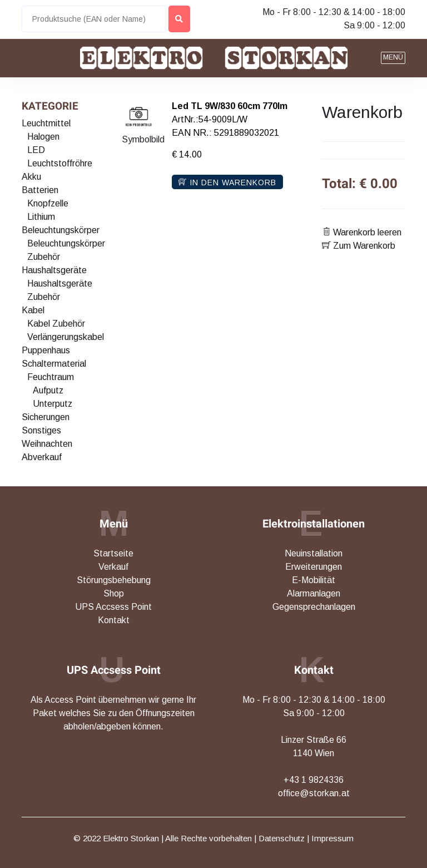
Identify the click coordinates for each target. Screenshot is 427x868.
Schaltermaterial (54, 364)
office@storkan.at (314, 793)
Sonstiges (41, 430)
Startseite (113, 553)
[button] (393, 58)
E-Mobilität (314, 580)
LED (36, 150)
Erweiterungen (314, 567)
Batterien (40, 190)
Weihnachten (47, 444)
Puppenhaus (46, 350)
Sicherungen (46, 417)
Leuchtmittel (46, 123)
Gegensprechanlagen (314, 607)
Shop (114, 593)
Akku (31, 177)
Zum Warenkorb (359, 246)
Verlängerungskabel (66, 337)
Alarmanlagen (314, 593)
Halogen (43, 137)
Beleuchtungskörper (61, 230)
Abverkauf (42, 457)
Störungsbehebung (114, 580)
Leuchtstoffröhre (60, 163)
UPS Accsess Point (113, 607)
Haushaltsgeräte (54, 270)
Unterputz (53, 404)
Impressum (332, 838)
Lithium (41, 217)
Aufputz (48, 390)
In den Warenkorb (227, 183)
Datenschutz (282, 838)
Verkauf (113, 567)
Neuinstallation (314, 553)
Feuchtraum (51, 377)
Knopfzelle (48, 203)
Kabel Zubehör (56, 324)
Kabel (33, 310)
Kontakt (114, 620)
